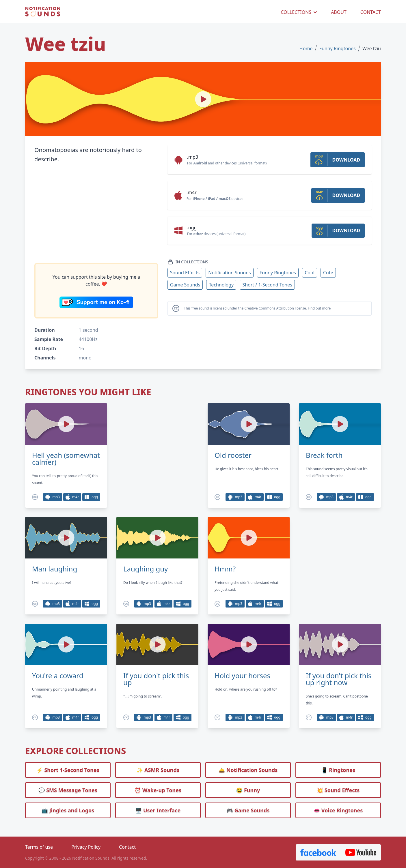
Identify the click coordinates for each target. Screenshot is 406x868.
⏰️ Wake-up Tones (158, 790)
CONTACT (371, 12)
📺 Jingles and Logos (68, 810)
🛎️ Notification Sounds (248, 770)
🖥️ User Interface (158, 810)
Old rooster (233, 455)
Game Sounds (185, 285)
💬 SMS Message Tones (68, 790)
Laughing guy (146, 569)
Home (306, 48)
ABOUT (339, 12)
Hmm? (225, 569)
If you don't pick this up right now (339, 679)
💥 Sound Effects (338, 790)
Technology (221, 285)
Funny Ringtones (338, 48)
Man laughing (55, 569)
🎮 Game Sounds (248, 810)
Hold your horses (242, 676)
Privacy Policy (86, 847)
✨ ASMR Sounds (158, 770)
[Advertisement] (96, 213)
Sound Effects (185, 273)
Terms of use (39, 847)
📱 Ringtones (338, 770)
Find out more (319, 308)
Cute (328, 273)
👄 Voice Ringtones (338, 810)
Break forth (324, 455)
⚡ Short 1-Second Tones (68, 770)
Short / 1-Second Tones (267, 285)
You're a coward (58, 676)
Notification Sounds (229, 273)
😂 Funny (248, 790)
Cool (310, 273)
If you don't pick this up (156, 679)
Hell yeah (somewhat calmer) (66, 459)
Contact (127, 847)
